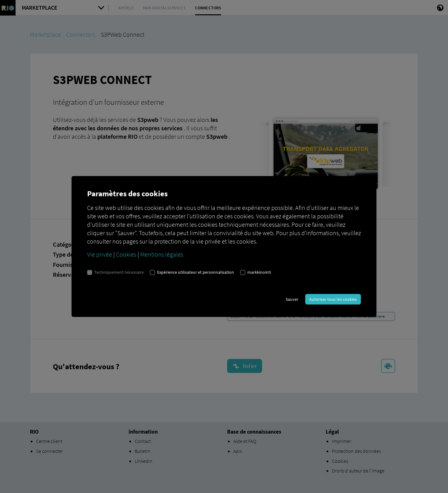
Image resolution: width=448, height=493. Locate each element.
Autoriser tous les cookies (333, 299)
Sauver (292, 299)
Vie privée (100, 254)
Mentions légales (162, 254)
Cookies (126, 254)
